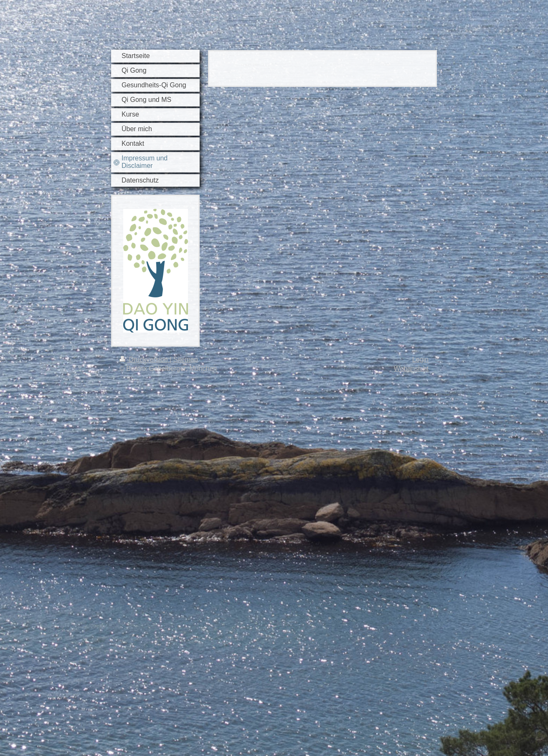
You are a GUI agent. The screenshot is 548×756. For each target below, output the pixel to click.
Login (420, 359)
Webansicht (411, 369)
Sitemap (186, 359)
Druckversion (145, 359)
